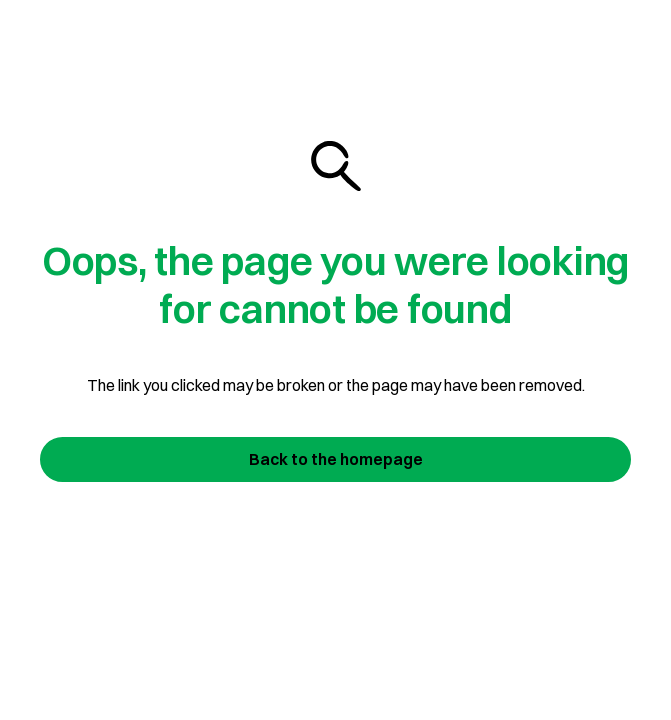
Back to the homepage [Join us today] (336, 459)
